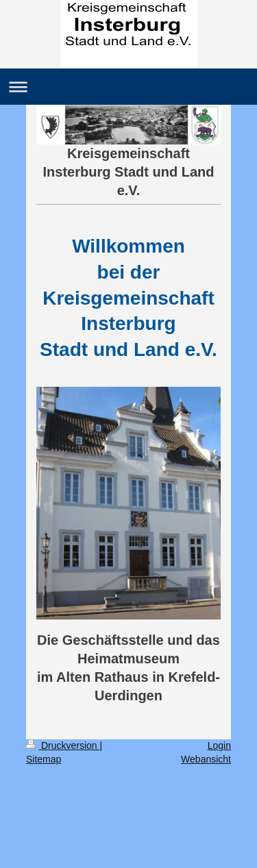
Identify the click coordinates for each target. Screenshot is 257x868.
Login (219, 745)
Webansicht (206, 759)
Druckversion (63, 745)
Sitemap (44, 759)
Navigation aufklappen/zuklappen (128, 87)
